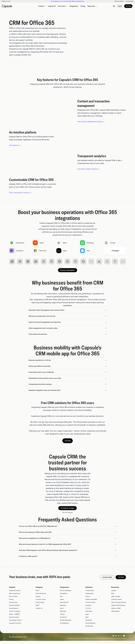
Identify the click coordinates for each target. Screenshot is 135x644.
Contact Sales (129, 1)
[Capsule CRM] (7, 6)
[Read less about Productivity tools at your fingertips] (68, 375)
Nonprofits (89, 623)
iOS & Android (13, 600)
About (37, 594)
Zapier (62, 602)
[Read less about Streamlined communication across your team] (68, 381)
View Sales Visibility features (87, 169)
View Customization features (19, 193)
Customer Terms (41, 602)
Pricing (83, 6)
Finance (88, 600)
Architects (88, 608)
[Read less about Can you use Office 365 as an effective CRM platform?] (68, 529)
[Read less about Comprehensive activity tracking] (68, 387)
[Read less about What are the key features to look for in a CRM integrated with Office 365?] (68, 547)
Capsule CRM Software (118, 608)
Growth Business (90, 626)
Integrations (74, 6)
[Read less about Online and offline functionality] (68, 369)
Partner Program (14, 620)
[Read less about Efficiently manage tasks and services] (68, 319)
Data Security (13, 605)
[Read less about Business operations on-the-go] (68, 363)
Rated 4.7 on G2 (6, 1)
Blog (113, 597)
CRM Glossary (115, 614)
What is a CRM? (116, 611)
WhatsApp (63, 614)
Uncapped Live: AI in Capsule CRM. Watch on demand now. (68, 1)
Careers (38, 600)
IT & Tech (88, 611)
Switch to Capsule (15, 614)
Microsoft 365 (64, 605)
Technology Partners (15, 623)
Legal (87, 617)
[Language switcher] (114, 6)
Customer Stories (116, 602)
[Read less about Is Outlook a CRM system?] (68, 559)
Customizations (14, 611)
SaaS (87, 620)
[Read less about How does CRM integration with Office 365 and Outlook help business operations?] (68, 553)
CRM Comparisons (15, 597)
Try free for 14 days (67, 511)
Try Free (128, 6)
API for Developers (66, 594)
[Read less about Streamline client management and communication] (68, 313)
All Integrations (64, 626)
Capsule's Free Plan (15, 626)
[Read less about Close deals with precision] (68, 337)
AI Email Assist (90, 594)
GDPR (37, 608)
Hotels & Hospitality (91, 602)
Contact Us (39, 611)
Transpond (63, 620)
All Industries (89, 629)
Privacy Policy (40, 605)
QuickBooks (64, 597)
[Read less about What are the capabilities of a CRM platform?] (68, 541)
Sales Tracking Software (119, 605)
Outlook (62, 617)
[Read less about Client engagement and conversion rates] (68, 331)
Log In (120, 6)
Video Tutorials (116, 600)
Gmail (62, 611)
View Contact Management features (90, 122)
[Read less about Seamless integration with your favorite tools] (68, 393)
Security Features (14, 608)
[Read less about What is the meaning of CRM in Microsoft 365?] (68, 535)
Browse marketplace (68, 273)
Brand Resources (41, 597)
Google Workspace (66, 623)
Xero (61, 600)
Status (15, 617)
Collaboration (89, 597)
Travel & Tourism (90, 605)
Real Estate (89, 614)
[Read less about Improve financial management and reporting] (68, 325)
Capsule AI (52, 6)
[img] (12, 265)
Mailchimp (63, 608)
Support (114, 594)
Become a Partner (119, 1)
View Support (14, 145)
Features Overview (15, 594)
